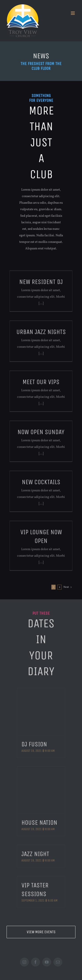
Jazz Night (35, 852)
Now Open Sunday (41, 434)
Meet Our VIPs (41, 384)
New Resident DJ (41, 284)
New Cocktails (41, 484)
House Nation (39, 820)
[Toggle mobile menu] (73, 13)
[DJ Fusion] (41, 710)
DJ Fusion (34, 742)
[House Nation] (41, 788)
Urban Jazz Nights (41, 334)
